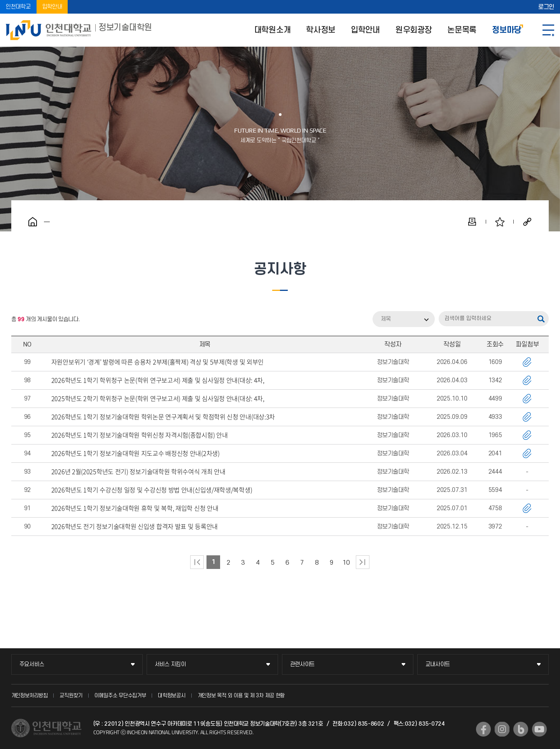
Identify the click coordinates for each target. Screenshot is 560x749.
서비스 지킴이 (170, 664)
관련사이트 (303, 664)
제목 (386, 319)
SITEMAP (548, 30)
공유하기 (527, 222)
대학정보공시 (171, 696)
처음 (197, 562)
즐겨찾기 (500, 222)
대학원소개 (273, 30)
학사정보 (321, 30)
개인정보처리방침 (30, 696)
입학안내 (52, 7)
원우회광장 (414, 30)
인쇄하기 (472, 222)
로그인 (546, 7)
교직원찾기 (71, 696)
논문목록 (462, 30)
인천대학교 (18, 7)
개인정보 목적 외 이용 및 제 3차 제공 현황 (241, 696)
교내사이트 (438, 664)
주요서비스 (32, 664)
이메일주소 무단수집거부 (120, 696)
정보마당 (507, 30)
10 (346, 563)
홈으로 (33, 222)
